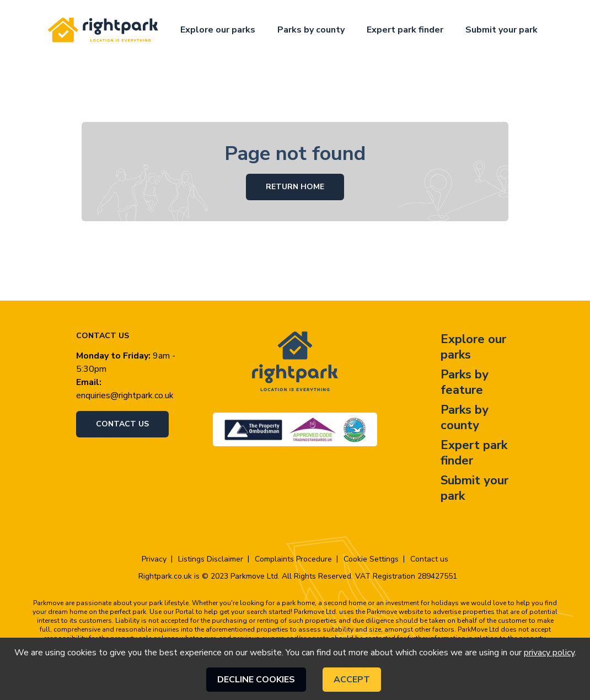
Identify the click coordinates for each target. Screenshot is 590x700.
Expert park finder (405, 30)
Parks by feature (465, 382)
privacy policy (549, 653)
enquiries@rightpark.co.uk (125, 396)
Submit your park (501, 30)
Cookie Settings (371, 559)
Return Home (295, 187)
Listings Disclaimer (211, 559)
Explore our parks (218, 30)
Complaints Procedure (293, 559)
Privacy (154, 559)
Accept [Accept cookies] (352, 680)
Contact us (122, 424)
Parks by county (311, 30)
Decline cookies (256, 680)
